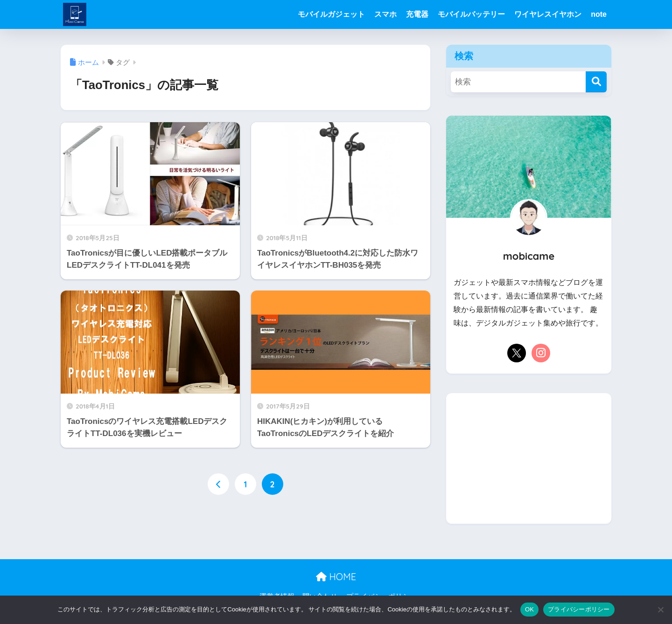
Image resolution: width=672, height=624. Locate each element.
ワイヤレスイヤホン (548, 14)
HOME (336, 577)
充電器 (417, 14)
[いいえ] (660, 610)
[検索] (596, 82)
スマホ (385, 14)
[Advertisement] (529, 458)
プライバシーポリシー (579, 609)
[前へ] (218, 484)
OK (529, 609)
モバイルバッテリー (471, 14)
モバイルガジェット (331, 14)
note (599, 14)
